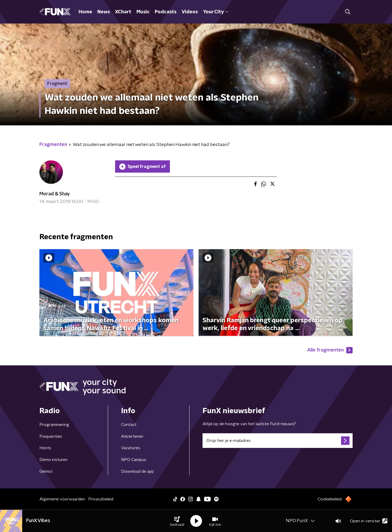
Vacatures (131, 448)
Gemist (46, 471)
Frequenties (51, 436)
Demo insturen (54, 460)
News (104, 12)
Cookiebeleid (330, 499)
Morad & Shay (55, 194)
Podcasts (166, 12)
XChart (123, 12)
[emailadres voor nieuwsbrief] (278, 441)
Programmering (54, 425)
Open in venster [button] (369, 521)
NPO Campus (134, 460)
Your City (216, 12)
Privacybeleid (101, 499)
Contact (129, 425)
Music (143, 12)
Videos (190, 12)
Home (85, 12)
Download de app (138, 471)
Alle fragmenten (330, 350)
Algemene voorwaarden (62, 499)
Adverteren (132, 436)
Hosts (45, 448)
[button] (177, 521)
